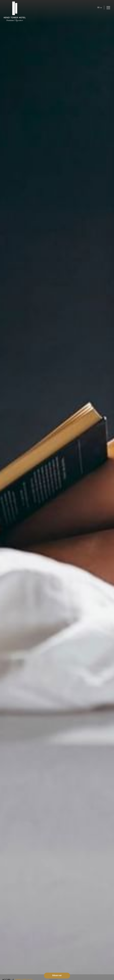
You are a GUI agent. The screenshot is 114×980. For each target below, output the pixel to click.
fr (98, 8)
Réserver (57, 975)
